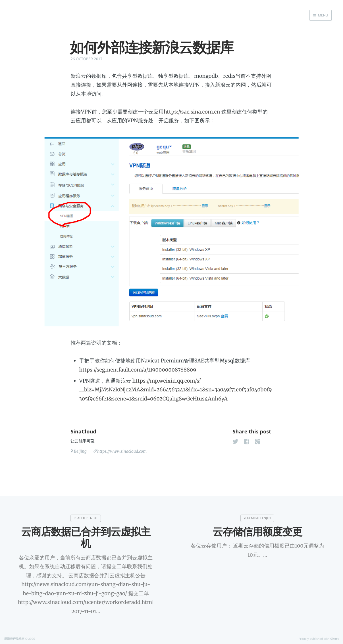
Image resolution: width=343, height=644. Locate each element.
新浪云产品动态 (14, 639)
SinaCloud (84, 432)
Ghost (334, 639)
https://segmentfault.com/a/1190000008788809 (138, 370)
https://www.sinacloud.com (122, 451)
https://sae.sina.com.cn (192, 112)
